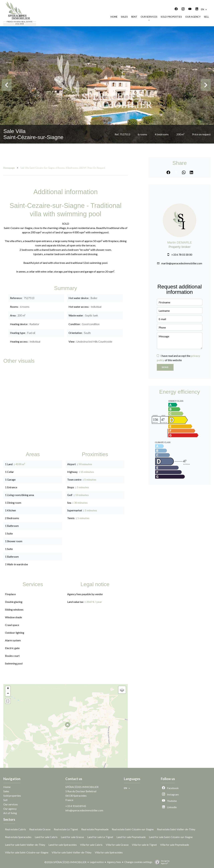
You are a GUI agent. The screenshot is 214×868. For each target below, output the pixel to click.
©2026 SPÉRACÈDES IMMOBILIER (65, 862)
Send (165, 367)
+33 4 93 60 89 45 (76, 806)
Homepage (9, 168)
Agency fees (114, 862)
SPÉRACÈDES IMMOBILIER (82, 787)
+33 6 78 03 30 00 (182, 255)
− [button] (8, 694)
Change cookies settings (138, 862)
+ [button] (8, 689)
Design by (161, 862)
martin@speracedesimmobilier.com (182, 263)
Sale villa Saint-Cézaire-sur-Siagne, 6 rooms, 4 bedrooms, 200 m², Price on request (63, 168)
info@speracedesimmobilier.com (84, 810)
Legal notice (97, 862)
